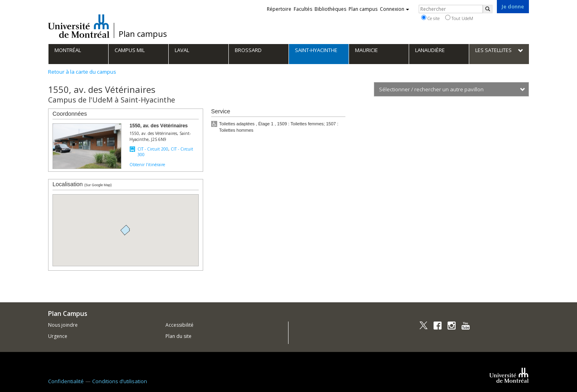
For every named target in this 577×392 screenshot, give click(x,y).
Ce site (430, 18)
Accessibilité (180, 325)
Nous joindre (63, 325)
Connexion (394, 9)
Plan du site (179, 336)
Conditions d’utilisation (120, 381)
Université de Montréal (79, 26)
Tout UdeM (459, 18)
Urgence (58, 336)
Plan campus (143, 34)
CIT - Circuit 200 (153, 149)
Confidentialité (66, 381)
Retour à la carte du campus (82, 72)
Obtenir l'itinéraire (147, 165)
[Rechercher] (488, 9)
